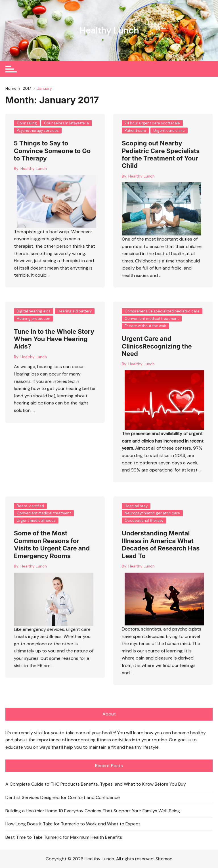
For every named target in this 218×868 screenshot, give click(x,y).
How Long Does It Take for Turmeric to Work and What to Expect (73, 824)
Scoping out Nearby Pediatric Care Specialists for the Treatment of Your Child (161, 154)
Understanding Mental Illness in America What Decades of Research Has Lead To (161, 544)
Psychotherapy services (38, 130)
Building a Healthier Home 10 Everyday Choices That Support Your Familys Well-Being (93, 810)
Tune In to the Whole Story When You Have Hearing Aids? (54, 339)
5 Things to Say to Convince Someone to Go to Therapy (52, 151)
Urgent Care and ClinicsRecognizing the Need (157, 346)
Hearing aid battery (75, 311)
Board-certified (30, 506)
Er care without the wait (145, 326)
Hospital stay (136, 506)
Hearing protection (33, 318)
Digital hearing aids (34, 311)
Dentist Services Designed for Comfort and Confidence (63, 797)
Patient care (135, 130)
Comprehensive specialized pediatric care (162, 311)
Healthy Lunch (109, 30)
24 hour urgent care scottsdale (152, 123)
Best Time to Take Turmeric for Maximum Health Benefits (64, 837)
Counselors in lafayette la (66, 123)
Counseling (27, 123)
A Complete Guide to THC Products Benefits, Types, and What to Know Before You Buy (96, 784)
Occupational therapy (144, 520)
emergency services (43, 629)
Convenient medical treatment (152, 318)
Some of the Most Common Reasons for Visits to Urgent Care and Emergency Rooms (52, 544)
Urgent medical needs (36, 520)
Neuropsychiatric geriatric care (152, 513)
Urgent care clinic (169, 130)
